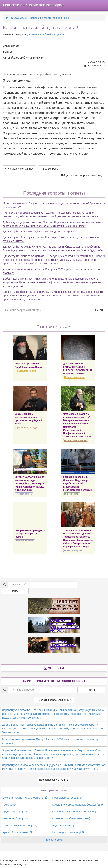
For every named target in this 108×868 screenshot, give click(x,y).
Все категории (54, 840)
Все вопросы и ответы (54, 780)
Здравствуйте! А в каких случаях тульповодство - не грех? (38, 232)
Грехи (9, 805)
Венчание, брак (15, 818)
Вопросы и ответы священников (49, 18)
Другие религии (15, 812)
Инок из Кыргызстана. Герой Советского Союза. (29, 365)
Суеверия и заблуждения (71, 818)
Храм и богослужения (19, 832)
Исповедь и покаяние (68, 832)
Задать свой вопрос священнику (82, 175)
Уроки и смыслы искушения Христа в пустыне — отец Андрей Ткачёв (28, 419)
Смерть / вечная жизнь (20, 825)
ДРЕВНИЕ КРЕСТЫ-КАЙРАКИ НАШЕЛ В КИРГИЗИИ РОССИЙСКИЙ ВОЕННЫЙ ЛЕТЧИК (77, 368)
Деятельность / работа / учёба (46, 34)
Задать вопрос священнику (54, 700)
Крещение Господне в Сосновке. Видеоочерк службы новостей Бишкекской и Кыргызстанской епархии (77, 484)
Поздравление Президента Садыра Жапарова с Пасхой (30, 534)
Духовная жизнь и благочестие (25, 798)
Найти (99, 310)
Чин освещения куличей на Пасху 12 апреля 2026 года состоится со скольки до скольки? (51, 741)
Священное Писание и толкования (77, 812)
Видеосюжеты (72, 494)
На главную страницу (19, 169)
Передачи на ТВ (24, 494)
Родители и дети (66, 825)
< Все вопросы (49, 169)
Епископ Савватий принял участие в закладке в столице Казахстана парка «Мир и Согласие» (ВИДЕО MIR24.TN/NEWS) (30, 484)
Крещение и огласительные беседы (78, 805)
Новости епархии (25, 541)
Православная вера (68, 798)
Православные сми (26, 371)
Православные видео (27, 428)
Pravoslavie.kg (16, 18)
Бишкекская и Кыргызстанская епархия (34, 5)
